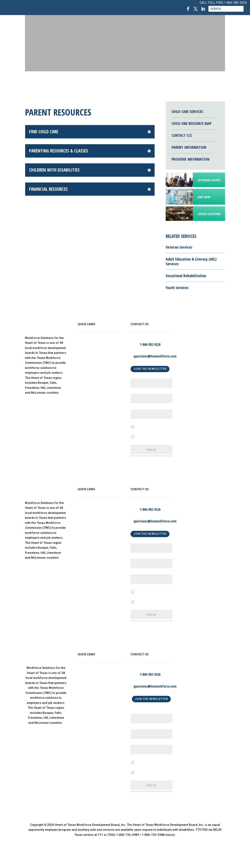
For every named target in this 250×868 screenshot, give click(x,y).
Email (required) (143, 408)
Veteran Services (179, 247)
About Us (84, 345)
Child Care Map (88, 361)
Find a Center (87, 369)
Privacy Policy (87, 376)
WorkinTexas (87, 353)
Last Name (139, 392)
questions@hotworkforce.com (155, 356)
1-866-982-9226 (235, 3)
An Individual (139, 607)
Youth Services (177, 288)
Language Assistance (93, 384)
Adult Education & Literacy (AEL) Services (191, 261)
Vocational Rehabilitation (186, 276)
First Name (139, 377)
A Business (138, 597)
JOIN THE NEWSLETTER (150, 369)
